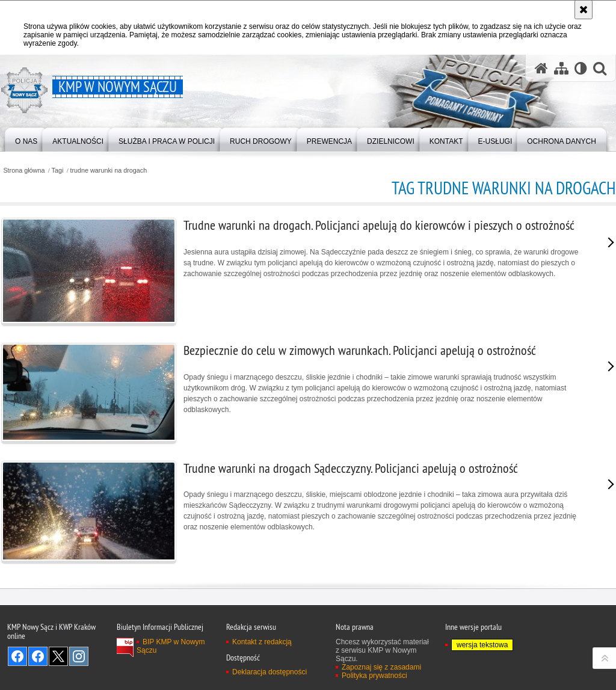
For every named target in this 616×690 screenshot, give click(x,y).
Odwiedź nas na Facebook (17, 656)
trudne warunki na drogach (108, 171)
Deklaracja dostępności (269, 672)
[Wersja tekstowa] (581, 68)
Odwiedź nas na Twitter (58, 656)
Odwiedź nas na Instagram (79, 656)
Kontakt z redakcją (262, 642)
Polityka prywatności (374, 676)
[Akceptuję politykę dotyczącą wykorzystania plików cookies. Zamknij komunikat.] (584, 10)
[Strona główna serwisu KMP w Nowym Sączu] (541, 68)
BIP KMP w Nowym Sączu (171, 646)
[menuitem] (26, 139)
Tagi (58, 171)
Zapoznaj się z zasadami (381, 667)
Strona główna (24, 171)
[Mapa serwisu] (561, 68)
